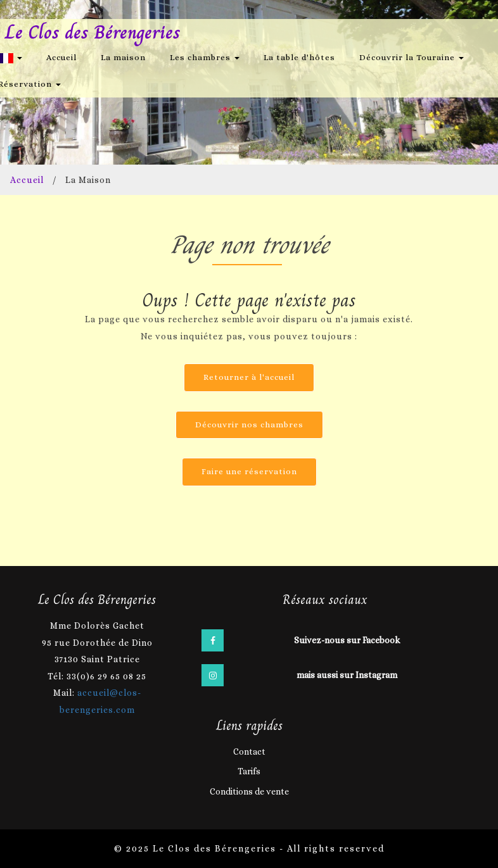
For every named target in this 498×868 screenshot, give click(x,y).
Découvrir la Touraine (412, 57)
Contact (249, 752)
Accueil (61, 57)
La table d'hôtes (299, 57)
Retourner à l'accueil (249, 377)
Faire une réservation (249, 471)
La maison (123, 57)
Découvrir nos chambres (249, 425)
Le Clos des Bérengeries (93, 33)
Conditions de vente (249, 791)
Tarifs (249, 771)
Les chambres (205, 57)
